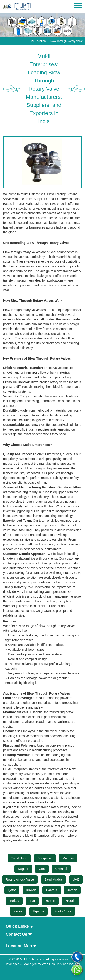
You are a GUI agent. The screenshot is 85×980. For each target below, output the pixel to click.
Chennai (61, 869)
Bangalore (45, 858)
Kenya (18, 911)
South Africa (63, 911)
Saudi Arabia (53, 879)
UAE (76, 879)
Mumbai (68, 858)
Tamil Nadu (19, 858)
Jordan (72, 890)
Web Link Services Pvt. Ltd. (61, 964)
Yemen (50, 901)
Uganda (38, 911)
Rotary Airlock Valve (20, 879)
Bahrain (51, 890)
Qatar (12, 890)
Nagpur (23, 869)
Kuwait (31, 890)
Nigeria (70, 901)
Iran (32, 901)
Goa (42, 869)
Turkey (14, 901)
